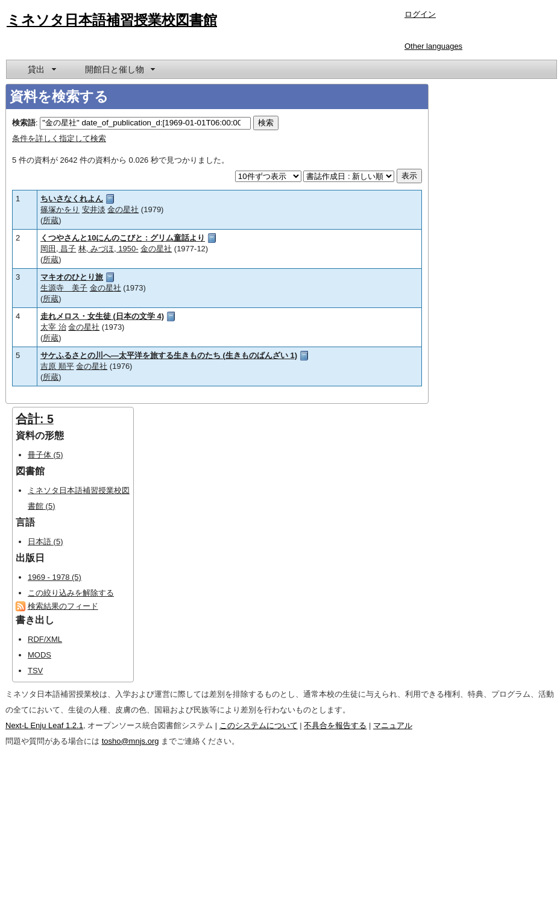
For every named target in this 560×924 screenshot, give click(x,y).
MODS (39, 655)
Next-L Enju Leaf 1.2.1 (44, 725)
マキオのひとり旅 (72, 277)
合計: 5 (35, 419)
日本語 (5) (46, 542)
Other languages (433, 46)
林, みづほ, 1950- (109, 249)
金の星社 (123, 209)
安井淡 (94, 209)
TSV (35, 671)
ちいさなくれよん (72, 199)
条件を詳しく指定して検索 (59, 138)
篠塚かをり (60, 209)
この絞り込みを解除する (71, 593)
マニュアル (393, 725)
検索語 (24, 123)
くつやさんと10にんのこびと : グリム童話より (123, 238)
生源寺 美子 (64, 288)
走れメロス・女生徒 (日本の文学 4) (102, 316)
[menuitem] (41, 69)
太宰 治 (53, 327)
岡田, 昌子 (58, 249)
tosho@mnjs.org (131, 741)
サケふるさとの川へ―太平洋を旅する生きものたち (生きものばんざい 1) (169, 355)
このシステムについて (259, 725)
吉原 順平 (57, 366)
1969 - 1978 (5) (55, 577)
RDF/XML (45, 639)
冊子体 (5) (46, 455)
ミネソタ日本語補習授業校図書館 (112, 20)
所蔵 (51, 220)
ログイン (420, 14)
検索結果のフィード (63, 606)
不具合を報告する (335, 725)
